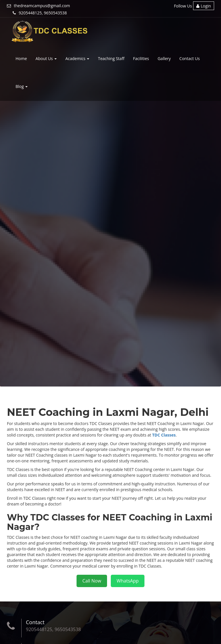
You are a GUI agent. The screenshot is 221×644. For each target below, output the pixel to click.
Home (21, 58)
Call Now (92, 581)
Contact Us (189, 58)
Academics (77, 58)
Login (204, 6)
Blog (22, 86)
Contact (35, 622)
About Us (46, 58)
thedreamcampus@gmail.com (38, 6)
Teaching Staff (111, 58)
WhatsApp (128, 581)
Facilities (141, 58)
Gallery (164, 58)
